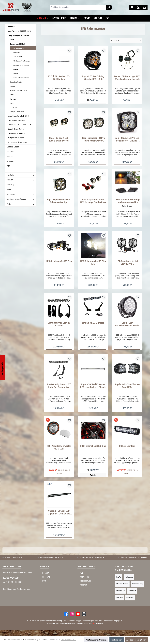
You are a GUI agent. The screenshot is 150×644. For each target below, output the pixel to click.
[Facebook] (66, 620)
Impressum (84, 583)
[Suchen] (109, 7)
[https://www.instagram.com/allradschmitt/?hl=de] (72, 620)
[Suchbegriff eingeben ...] (78, 7)
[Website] (84, 620)
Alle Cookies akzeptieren (136, 640)
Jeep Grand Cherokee (17, 120)
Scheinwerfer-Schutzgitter (21, 65)
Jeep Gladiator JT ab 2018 (18, 116)
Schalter (15, 69)
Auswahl (11, 27)
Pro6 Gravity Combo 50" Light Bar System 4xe (59, 389)
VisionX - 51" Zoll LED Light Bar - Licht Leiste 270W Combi (59, 518)
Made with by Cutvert (93, 629)
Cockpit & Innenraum (17, 112)
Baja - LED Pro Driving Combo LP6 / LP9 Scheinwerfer (93, 78)
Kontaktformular (24, 595)
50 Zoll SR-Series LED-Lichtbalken (59, 78)
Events (10, 156)
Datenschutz (85, 587)
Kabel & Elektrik (18, 57)
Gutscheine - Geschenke (17, 142)
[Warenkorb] (144, 7)
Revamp (10, 152)
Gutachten (14, 108)
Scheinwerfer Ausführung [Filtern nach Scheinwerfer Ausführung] (21, 199)
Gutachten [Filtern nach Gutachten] (21, 194)
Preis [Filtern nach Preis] (21, 204)
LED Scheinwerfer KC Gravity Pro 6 (127, 265)
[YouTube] (78, 620)
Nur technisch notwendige (96, 640)
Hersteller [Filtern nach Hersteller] (21, 175)
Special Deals (13, 147)
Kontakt (10, 161)
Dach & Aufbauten (16, 82)
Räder (12, 95)
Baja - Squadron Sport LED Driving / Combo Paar (93, 202)
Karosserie (14, 99)
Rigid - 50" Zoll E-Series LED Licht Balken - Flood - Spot (93, 390)
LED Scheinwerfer (18, 48)
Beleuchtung (17, 53)
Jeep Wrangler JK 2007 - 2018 (20, 31)
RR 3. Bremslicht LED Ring (93, 450)
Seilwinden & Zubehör (17, 133)
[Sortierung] (126, 41)
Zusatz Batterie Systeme (21, 78)
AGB (82, 579)
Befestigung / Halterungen (21, 61)
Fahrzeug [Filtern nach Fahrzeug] (21, 185)
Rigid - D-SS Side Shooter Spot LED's (127, 389)
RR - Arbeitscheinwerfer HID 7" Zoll (59, 452)
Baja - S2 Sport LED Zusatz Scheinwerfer (59, 140)
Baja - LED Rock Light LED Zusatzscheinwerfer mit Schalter (127, 78)
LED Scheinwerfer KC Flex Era (93, 265)
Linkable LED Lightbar (93, 326)
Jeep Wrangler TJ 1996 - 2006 (20, 125)
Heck (12, 103)
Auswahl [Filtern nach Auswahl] (21, 180)
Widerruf (83, 591)
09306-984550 (10, 584)
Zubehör (15, 74)
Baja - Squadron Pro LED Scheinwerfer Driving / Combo (127, 140)
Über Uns (46, 583)
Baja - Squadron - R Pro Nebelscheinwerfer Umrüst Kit (93, 140)
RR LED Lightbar (127, 450)
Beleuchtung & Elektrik (18, 44)
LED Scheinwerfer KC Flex (59, 263)
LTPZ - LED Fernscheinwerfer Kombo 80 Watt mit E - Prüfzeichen (127, 327)
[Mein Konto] (138, 7)
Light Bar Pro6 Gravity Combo (59, 327)
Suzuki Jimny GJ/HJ (16, 129)
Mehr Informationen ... (68, 640)
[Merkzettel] (132, 7)
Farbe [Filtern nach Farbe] (21, 190)
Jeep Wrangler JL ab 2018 (19, 35)
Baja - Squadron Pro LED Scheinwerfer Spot (59, 202)
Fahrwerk (13, 86)
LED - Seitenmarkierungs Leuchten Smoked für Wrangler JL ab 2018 (127, 202)
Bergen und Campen (16, 138)
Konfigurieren (117, 640)
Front (12, 40)
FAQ (9, 166)
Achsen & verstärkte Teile (18, 91)
